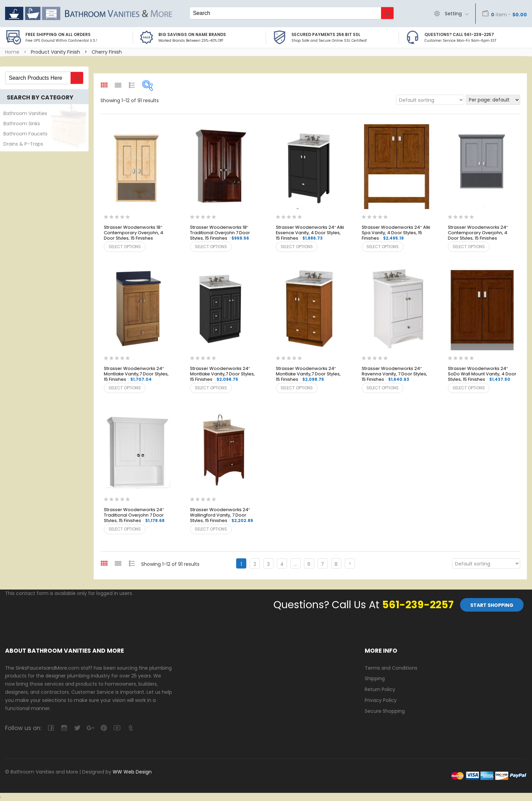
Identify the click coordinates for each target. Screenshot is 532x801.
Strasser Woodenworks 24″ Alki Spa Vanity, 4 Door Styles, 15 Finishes (396, 233)
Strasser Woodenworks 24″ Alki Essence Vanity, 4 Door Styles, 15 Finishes (310, 233)
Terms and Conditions (391, 668)
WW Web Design (132, 772)
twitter (77, 728)
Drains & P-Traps (23, 144)
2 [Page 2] (255, 564)
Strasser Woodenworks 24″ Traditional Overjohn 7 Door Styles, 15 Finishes (134, 515)
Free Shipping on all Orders (58, 34)
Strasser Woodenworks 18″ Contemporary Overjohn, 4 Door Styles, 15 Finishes (134, 233)
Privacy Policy (381, 700)
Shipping (375, 678)
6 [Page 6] (309, 564)
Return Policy (380, 689)
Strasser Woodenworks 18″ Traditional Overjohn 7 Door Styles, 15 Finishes (220, 233)
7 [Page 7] (322, 564)
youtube (117, 728)
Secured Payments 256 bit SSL (326, 34)
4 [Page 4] (282, 564)
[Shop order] (430, 100)
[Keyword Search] (285, 13)
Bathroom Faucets (25, 134)
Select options (125, 247)
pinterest (104, 728)
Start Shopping (492, 605)
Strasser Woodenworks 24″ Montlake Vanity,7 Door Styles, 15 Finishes (136, 374)
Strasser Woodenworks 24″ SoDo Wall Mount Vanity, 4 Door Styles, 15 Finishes (482, 374)
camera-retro (64, 728)
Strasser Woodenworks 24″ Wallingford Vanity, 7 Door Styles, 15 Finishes (222, 515)
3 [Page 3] (268, 564)
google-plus (90, 728)
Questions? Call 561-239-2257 (459, 34)
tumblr (130, 728)
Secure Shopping (385, 711)
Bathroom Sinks (22, 124)
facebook (51, 728)
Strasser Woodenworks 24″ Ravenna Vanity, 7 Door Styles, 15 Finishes (394, 374)
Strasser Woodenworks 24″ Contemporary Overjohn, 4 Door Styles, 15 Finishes (478, 233)
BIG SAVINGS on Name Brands (192, 34)
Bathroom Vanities (25, 113)
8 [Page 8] (336, 564)
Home (12, 52)
